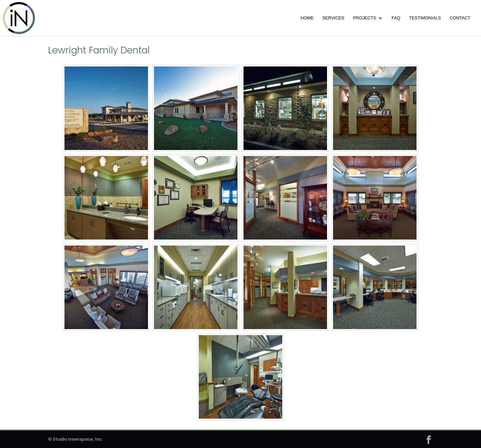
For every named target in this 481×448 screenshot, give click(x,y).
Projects (365, 18)
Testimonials (425, 18)
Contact (460, 18)
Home (307, 18)
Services (333, 18)
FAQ (396, 18)
